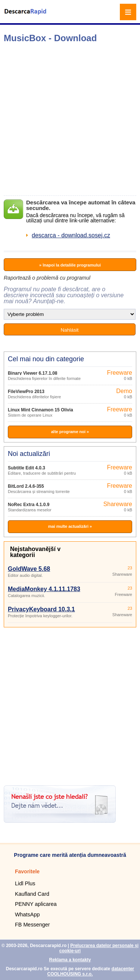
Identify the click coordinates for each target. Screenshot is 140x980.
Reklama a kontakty (70, 960)
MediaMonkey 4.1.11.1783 (44, 589)
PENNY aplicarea (36, 904)
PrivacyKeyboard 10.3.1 (41, 609)
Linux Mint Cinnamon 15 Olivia (41, 410)
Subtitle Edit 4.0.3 (27, 468)
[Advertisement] (70, 119)
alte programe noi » (70, 432)
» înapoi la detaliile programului (70, 265)
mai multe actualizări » (70, 526)
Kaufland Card (32, 894)
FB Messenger (32, 925)
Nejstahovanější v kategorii (35, 552)
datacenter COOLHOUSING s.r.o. (91, 971)
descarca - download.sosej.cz (71, 235)
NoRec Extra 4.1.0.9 (29, 505)
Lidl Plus (25, 883)
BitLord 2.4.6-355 (26, 486)
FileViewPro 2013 (26, 392)
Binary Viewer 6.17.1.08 (33, 373)
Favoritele (27, 871)
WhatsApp (27, 914)
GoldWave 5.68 (29, 569)
